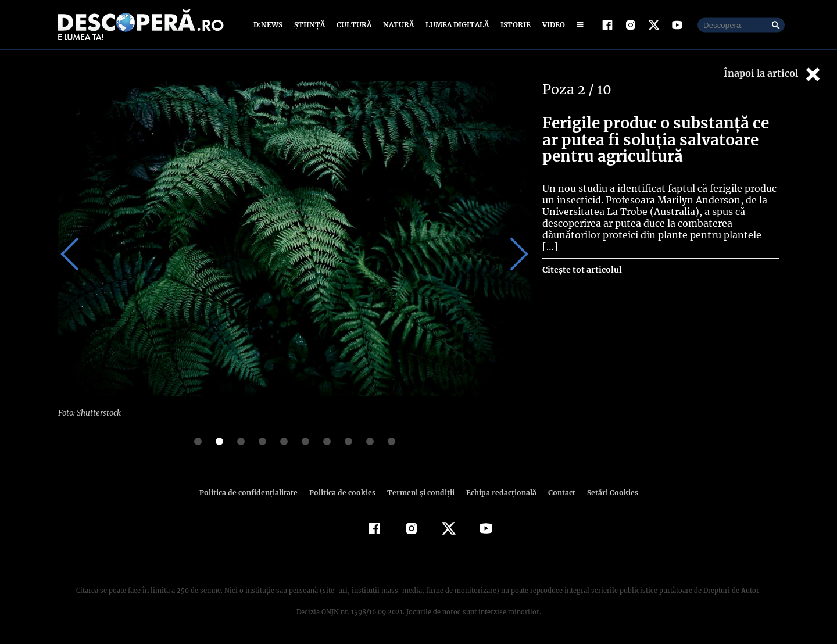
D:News (270, 25)
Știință (310, 25)
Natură (397, 25)
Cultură (354, 25)
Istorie (513, 25)
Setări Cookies (606, 492)
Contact (557, 492)
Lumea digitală (455, 25)
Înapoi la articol (773, 74)
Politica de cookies (344, 492)
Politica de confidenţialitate (253, 492)
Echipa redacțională (498, 492)
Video (551, 25)
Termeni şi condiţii (419, 492)
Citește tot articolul (582, 258)
